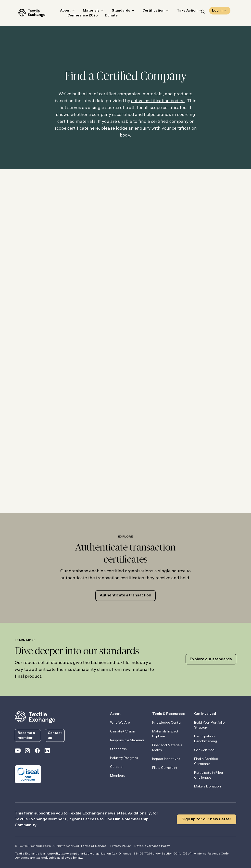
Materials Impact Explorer (165, 734)
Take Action (183, 11)
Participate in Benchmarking (206, 739)
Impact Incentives (166, 759)
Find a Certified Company (206, 761)
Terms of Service (94, 846)
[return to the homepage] (35, 717)
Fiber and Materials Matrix (167, 748)
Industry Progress (124, 758)
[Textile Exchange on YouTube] (18, 752)
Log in (217, 11)
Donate (108, 16)
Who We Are (120, 723)
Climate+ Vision (123, 731)
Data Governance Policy (152, 846)
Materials (88, 11)
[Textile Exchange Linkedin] (47, 752)
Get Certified (204, 750)
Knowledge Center (167, 723)
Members (118, 776)
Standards (117, 11)
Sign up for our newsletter (207, 819)
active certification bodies (158, 101)
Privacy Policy (120, 846)
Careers (116, 767)
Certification (150, 11)
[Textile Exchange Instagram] (27, 752)
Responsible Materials (127, 740)
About (62, 11)
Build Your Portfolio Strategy (209, 725)
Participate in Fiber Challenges (209, 775)
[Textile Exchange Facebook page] (37, 752)
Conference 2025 (79, 16)
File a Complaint (165, 768)
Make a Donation (207, 786)
